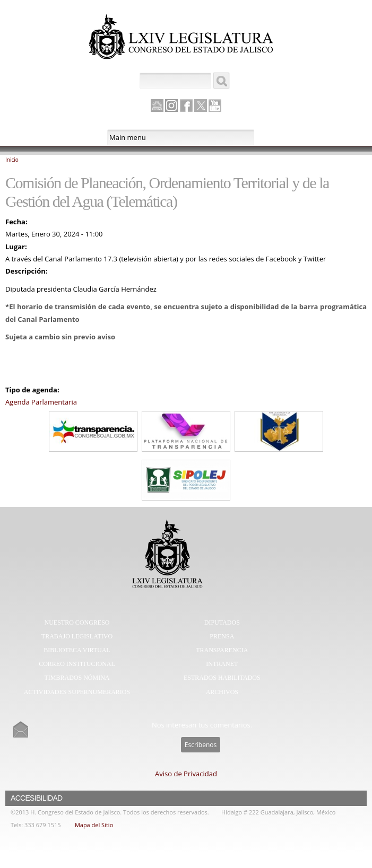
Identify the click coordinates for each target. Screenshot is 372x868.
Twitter (201, 106)
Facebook (186, 106)
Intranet (222, 664)
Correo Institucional (77, 664)
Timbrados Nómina (77, 678)
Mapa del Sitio (94, 825)
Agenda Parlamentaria (41, 402)
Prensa (222, 636)
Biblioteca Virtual (77, 650)
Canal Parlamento (157, 106)
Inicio (12, 160)
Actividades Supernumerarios (77, 692)
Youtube (215, 106)
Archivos (222, 692)
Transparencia (222, 650)
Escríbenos (201, 745)
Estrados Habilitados (222, 678)
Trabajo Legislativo (77, 636)
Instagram (171, 106)
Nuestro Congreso (77, 622)
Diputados (222, 622)
